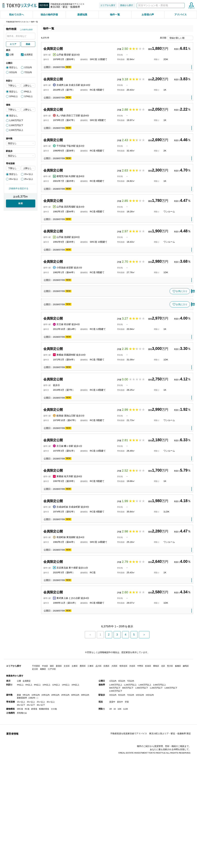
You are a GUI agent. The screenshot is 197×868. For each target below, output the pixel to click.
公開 (11, 55)
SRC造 (20, 852)
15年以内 (45, 838)
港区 (99, 544)
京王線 (77, 440)
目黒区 (98, 613)
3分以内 (113, 838)
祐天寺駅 (88, 613)
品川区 (99, 809)
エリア (13, 44)
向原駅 (91, 208)
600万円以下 (115, 831)
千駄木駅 (90, 173)
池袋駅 (87, 277)
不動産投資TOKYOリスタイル (17, 22)
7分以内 (131, 838)
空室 (127, 845)
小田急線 (78, 312)
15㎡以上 (29, 174)
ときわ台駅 (93, 752)
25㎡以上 (29, 179)
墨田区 (83, 809)
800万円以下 (128, 831)
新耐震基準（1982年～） (28, 841)
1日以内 (28, 67)
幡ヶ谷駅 (88, 578)
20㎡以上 (14, 179)
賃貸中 (112, 845)
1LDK (126, 852)
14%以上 (66, 828)
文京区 (100, 173)
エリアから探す (108, 5)
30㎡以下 (41, 848)
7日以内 (28, 72)
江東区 (91, 809)
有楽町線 (78, 683)
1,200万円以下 (156, 831)
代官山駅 (88, 405)
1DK (120, 852)
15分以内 (150, 838)
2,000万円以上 (16, 130)
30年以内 (75, 838)
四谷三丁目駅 (92, 139)
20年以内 (55, 838)
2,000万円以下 (16, 125)
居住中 (120, 845)
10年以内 (36, 838)
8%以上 (28, 92)
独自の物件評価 (49, 15)
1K (115, 852)
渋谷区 (98, 405)
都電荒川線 (80, 208)
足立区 (35, 812)
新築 (19, 838)
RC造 (27, 852)
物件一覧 (115, 15)
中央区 (45, 809)
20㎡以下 (21, 848)
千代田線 (78, 173)
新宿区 (105, 139)
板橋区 (105, 752)
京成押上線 (80, 104)
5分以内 (122, 838)
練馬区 (186, 809)
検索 (182, 5)
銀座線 (77, 544)
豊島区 (100, 208)
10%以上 (14, 96)
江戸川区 (52, 812)
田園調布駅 (89, 474)
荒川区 (170, 809)
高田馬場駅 (89, 243)
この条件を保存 (26, 30)
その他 (54, 852)
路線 (28, 44)
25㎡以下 (31, 848)
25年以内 (65, 838)
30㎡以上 (51, 845)
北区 (102, 717)
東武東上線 (80, 752)
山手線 (77, 69)
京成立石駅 (93, 104)
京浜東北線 (80, 717)
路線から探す (127, 5)
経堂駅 (89, 312)
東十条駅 (92, 717)
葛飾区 (105, 104)
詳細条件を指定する (19, 188)
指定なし (14, 67)
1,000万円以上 (116, 828)
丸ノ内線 (78, 139)
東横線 (77, 405)
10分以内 (140, 838)
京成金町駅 (93, 648)
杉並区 (148, 809)
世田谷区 (99, 312)
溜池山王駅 (89, 544)
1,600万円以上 (145, 828)
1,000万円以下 (16, 120)
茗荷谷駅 (90, 359)
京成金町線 (80, 648)
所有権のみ (22, 856)
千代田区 (36, 809)
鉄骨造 (34, 852)
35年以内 (85, 838)
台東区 (96, 69)
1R (111, 852)
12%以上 (28, 96)
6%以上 (29, 828)
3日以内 (13, 72)
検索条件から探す (15, 819)
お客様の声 (148, 15)
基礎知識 (82, 15)
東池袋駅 (90, 683)
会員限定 (28, 55)
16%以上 (75, 828)
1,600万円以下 (171, 831)
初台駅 (87, 440)
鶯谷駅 (87, 69)
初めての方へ (16, 15)
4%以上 (20, 828)
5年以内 (26, 838)
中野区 (140, 809)
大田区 (100, 474)
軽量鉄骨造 (44, 852)
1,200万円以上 (130, 828)
